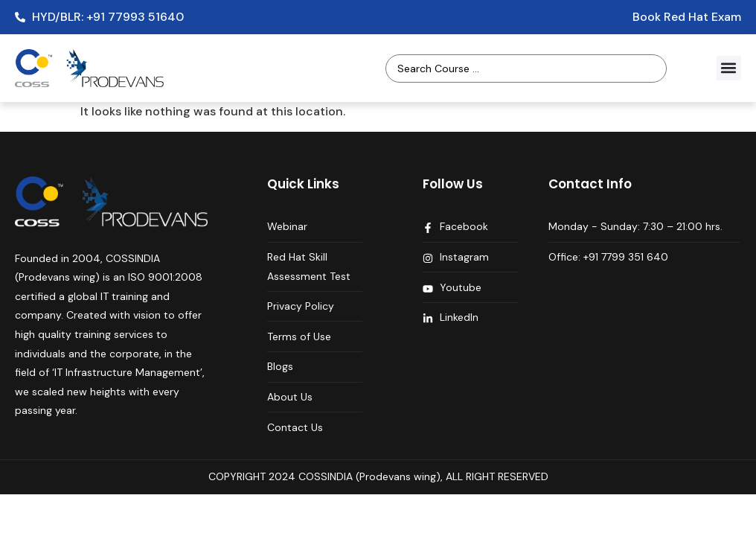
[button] (729, 68)
